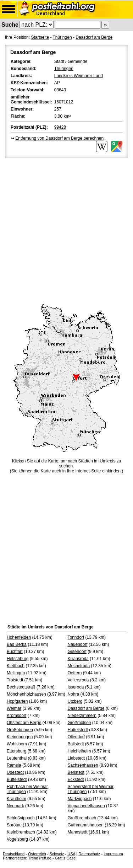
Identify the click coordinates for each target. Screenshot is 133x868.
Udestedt (15, 772)
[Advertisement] (66, 230)
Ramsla (14, 765)
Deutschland (14, 854)
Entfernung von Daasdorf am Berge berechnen (59, 138)
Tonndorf (76, 637)
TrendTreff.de (40, 858)
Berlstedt (76, 772)
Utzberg (75, 701)
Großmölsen (79, 723)
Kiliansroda (78, 659)
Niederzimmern (82, 716)
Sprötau (14, 825)
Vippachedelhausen (86, 806)
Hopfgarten (17, 701)
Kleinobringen (20, 737)
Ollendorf (76, 737)
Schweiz (57, 854)
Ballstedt (76, 744)
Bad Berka (17, 644)
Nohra (74, 694)
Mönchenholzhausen (26, 694)
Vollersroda (78, 680)
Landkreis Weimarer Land (79, 76)
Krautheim (16, 799)
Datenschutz (89, 854)
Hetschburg (18, 659)
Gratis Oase (65, 858)
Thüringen (62, 37)
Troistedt (15, 680)
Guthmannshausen (86, 825)
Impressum (113, 854)
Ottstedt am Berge (24, 723)
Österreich (37, 854)
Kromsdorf (16, 716)
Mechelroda (79, 666)
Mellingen (16, 673)
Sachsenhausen (83, 765)
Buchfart (15, 652)
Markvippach (80, 799)
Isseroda (76, 687)
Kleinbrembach (21, 832)
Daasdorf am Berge (94, 37)
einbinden (111, 471)
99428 (60, 127)
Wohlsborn (17, 744)
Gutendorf (77, 652)
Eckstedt (76, 779)
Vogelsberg (17, 839)
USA (71, 854)
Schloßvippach (21, 818)
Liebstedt (76, 758)
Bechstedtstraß (21, 687)
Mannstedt (78, 832)
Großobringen (20, 730)
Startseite (40, 37)
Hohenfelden (19, 637)
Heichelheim (79, 751)
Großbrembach (82, 818)
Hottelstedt (78, 730)
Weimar (14, 708)
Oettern (75, 673)
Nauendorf (78, 644)
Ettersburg (16, 751)
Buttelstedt (17, 779)
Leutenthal (17, 758)
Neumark (15, 806)
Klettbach (16, 666)
